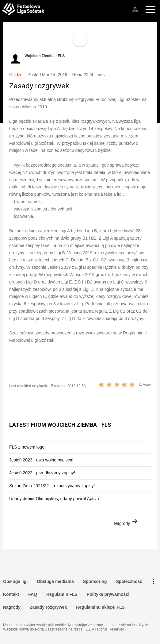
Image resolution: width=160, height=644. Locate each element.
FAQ (33, 594)
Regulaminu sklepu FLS (100, 607)
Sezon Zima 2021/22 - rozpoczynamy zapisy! (52, 486)
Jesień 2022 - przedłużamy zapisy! (42, 473)
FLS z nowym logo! (27, 447)
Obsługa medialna (55, 581)
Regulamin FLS (62, 594)
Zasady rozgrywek (48, 607)
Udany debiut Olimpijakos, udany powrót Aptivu (54, 499)
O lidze (16, 75)
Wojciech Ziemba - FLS (45, 56)
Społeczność (129, 581)
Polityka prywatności (108, 594)
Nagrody (126, 522)
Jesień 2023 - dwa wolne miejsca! (41, 460)
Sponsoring (95, 581)
